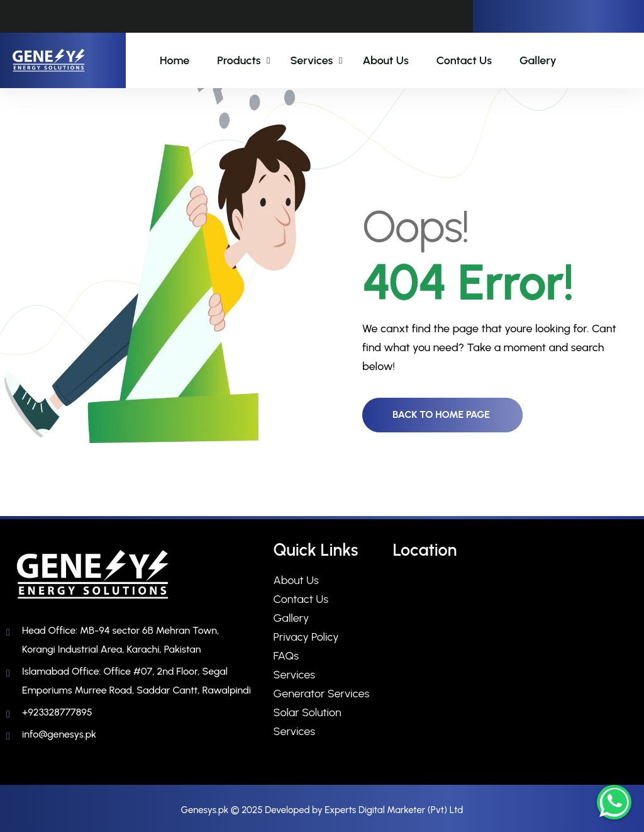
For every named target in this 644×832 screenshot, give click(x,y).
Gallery (538, 60)
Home (175, 60)
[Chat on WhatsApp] (614, 802)
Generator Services (322, 694)
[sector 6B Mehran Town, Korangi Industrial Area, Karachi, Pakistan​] (514, 665)
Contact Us (464, 60)
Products (239, 60)
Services (311, 60)
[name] (48, 61)
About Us (385, 60)
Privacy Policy (306, 637)
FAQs (286, 656)
